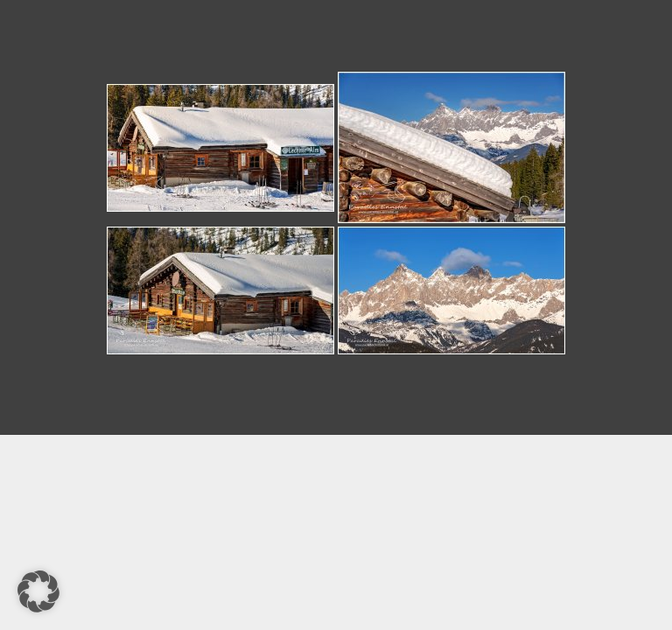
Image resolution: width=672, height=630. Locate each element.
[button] (38, 591)
